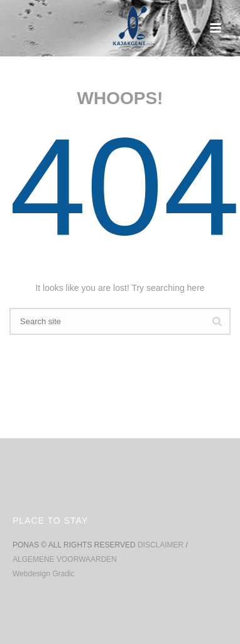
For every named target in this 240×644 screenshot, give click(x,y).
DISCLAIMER (162, 545)
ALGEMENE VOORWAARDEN (65, 559)
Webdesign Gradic (44, 574)
